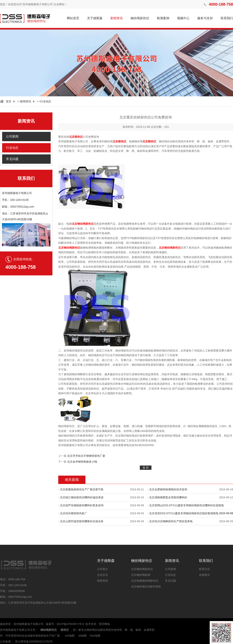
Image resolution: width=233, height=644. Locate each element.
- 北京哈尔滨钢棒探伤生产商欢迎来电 (170, 521)
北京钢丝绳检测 (141, 575)
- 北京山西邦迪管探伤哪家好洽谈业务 (81, 521)
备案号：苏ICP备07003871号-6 (65, 624)
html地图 (95, 636)
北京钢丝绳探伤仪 (142, 569)
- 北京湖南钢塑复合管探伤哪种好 (167, 497)
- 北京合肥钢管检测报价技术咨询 (167, 489)
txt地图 (83, 636)
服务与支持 (205, 18)
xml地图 (70, 636)
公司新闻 (12, 136)
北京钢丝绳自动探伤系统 (146, 587)
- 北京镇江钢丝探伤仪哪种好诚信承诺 (81, 497)
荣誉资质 (103, 581)
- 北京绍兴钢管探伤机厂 (73, 513)
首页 (9, 101)
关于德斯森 (95, 18)
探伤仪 (65, 630)
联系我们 (227, 18)
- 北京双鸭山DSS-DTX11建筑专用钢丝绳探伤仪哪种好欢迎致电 (186, 505)
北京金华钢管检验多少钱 (82, 462)
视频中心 (183, 18)
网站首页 (73, 18)
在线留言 (204, 575)
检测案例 (163, 18)
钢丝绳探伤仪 (140, 18)
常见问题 (12, 159)
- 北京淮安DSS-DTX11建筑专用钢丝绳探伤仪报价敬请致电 (183, 513)
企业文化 (103, 575)
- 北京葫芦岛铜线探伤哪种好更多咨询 (81, 505)
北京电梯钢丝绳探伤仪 (145, 581)
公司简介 (103, 569)
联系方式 (204, 569)
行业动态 (46, 101)
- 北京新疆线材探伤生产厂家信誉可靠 (81, 489)
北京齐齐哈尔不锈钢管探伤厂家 (86, 456)
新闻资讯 (116, 18)
